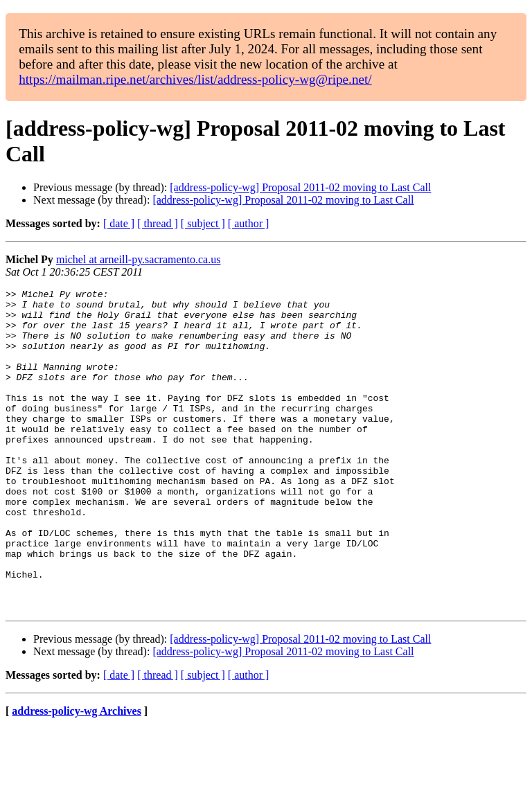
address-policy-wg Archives (77, 775)
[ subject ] (203, 223)
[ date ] (119, 223)
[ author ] (249, 223)
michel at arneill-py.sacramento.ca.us (139, 259)
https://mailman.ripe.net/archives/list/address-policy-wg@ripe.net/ (195, 79)
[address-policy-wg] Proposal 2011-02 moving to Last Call (300, 187)
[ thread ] (158, 223)
